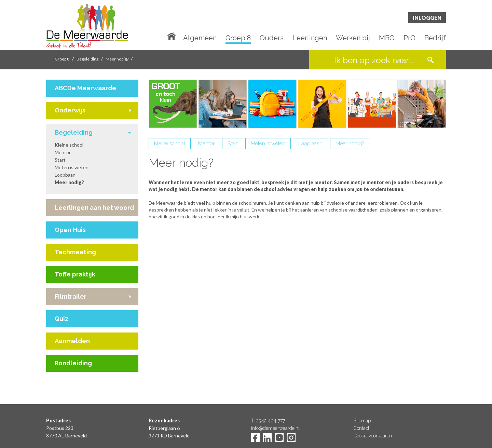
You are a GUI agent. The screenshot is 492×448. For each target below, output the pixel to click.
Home (173, 36)
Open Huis (70, 230)
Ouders (272, 38)
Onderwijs (70, 110)
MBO (387, 38)
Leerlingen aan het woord (94, 208)
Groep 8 (238, 38)
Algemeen (200, 38)
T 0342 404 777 (268, 421)
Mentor (63, 152)
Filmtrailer (71, 296)
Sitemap (362, 421)
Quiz (61, 319)
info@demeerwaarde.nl (275, 428)
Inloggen (427, 18)
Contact (361, 428)
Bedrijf (435, 38)
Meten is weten (72, 167)
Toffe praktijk (75, 274)
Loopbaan (65, 175)
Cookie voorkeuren (373, 436)
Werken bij (353, 38)
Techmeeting (75, 252)
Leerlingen (310, 38)
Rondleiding (73, 363)
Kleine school (69, 145)
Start (60, 160)
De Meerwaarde (87, 26)
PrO (409, 38)
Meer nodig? (117, 59)
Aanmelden (72, 341)
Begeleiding (87, 59)
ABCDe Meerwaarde (85, 88)
